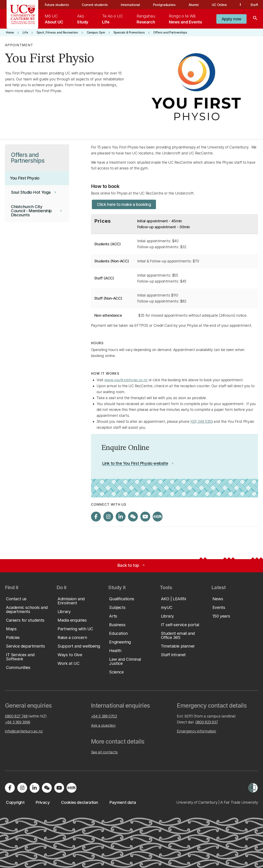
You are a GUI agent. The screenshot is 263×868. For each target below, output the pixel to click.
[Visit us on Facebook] (96, 517)
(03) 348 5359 (201, 421)
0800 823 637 (207, 722)
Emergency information (196, 731)
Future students (57, 5)
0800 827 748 (16, 716)
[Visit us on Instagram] (108, 517)
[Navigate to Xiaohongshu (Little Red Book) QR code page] (158, 517)
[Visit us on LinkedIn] (121, 517)
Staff (254, 5)
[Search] (255, 19)
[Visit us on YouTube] (145, 517)
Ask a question (103, 725)
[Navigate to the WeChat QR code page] (133, 517)
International (130, 5)
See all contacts (104, 752)
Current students (95, 5)
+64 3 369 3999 (18, 722)
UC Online (219, 5)
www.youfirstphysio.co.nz (126, 380)
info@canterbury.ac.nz (24, 731)
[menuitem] (54, 19)
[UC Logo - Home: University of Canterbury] (22, 14)
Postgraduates (164, 5)
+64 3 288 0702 (104, 716)
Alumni (194, 5)
